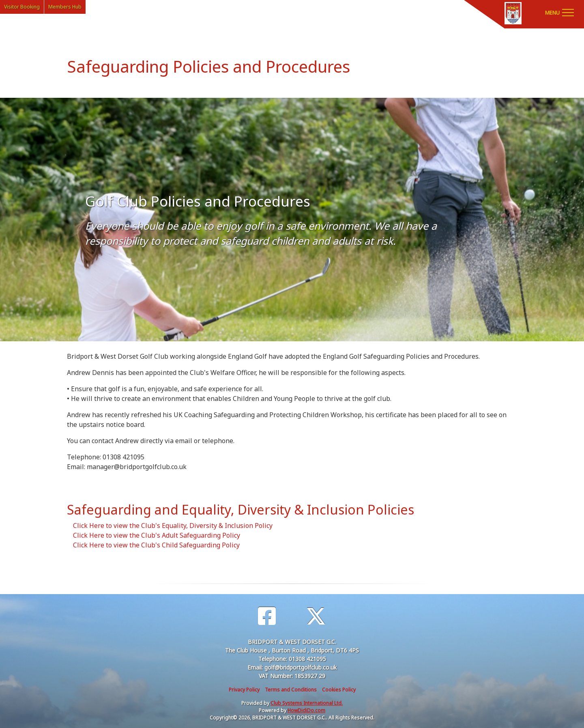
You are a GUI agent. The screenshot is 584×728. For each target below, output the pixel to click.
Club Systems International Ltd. (307, 703)
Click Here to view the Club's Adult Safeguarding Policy (157, 535)
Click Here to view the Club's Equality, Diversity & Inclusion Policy (173, 526)
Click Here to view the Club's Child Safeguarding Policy (156, 545)
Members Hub (65, 7)
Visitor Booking (22, 7)
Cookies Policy (339, 690)
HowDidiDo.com (306, 710)
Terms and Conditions (291, 690)
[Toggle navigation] (559, 12)
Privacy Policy (244, 690)
